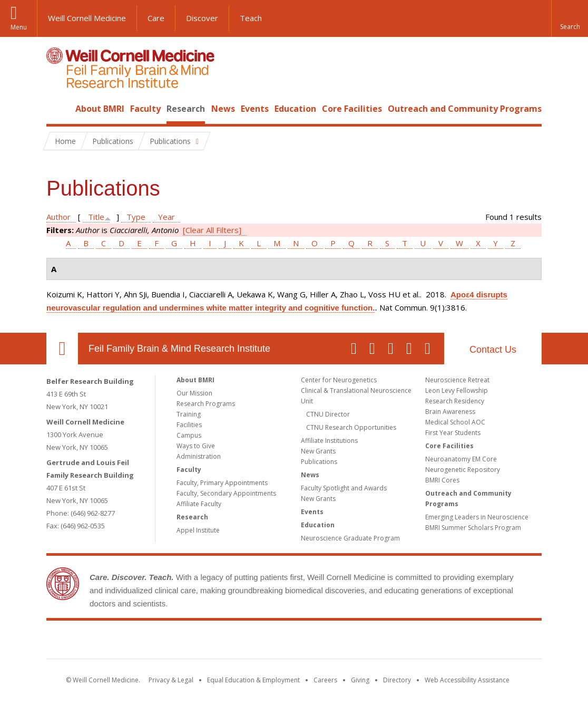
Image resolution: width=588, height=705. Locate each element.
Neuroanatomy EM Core (461, 459)
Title (96, 217)
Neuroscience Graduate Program (350, 538)
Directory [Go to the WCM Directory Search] (397, 680)
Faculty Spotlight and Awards (344, 488)
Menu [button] (19, 27)
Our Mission (194, 393)
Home (58, 109)
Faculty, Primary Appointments (222, 483)
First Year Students (453, 433)
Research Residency (455, 401)
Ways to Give (196, 446)
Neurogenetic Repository (463, 470)
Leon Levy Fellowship (457, 390)
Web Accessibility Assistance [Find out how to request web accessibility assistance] (467, 680)
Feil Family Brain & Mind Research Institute (179, 349)
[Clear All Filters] (212, 230)
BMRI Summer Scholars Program (473, 528)
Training (189, 414)
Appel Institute (198, 530)
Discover (202, 18)
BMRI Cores (442, 480)
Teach (251, 18)
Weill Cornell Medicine (87, 18)
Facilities (189, 425)
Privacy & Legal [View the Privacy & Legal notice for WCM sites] (171, 680)
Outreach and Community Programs (465, 109)
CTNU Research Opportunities (351, 427)
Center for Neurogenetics (339, 380)
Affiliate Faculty (199, 504)
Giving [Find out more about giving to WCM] (360, 680)
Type (136, 217)
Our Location (62, 349)
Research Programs (206, 404)
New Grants (318, 451)
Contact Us (493, 350)
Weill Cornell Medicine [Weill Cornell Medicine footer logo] (217, 642)
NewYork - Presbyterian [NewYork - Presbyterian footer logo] (382, 642)
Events (255, 109)
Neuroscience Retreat (457, 380)
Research (186, 109)
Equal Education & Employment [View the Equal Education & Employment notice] (253, 680)
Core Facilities (352, 109)
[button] (570, 18)
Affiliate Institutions (329, 441)
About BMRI (100, 109)
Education (295, 109)
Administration (199, 456)
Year (166, 217)
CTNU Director (328, 414)
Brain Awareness (450, 412)
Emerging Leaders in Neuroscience (477, 517)
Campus (189, 435)
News (223, 109)
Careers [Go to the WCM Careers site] (325, 680)
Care (156, 18)
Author (58, 217)
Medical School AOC (455, 422)
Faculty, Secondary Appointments (226, 493)
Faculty (145, 109)
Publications (319, 462)
